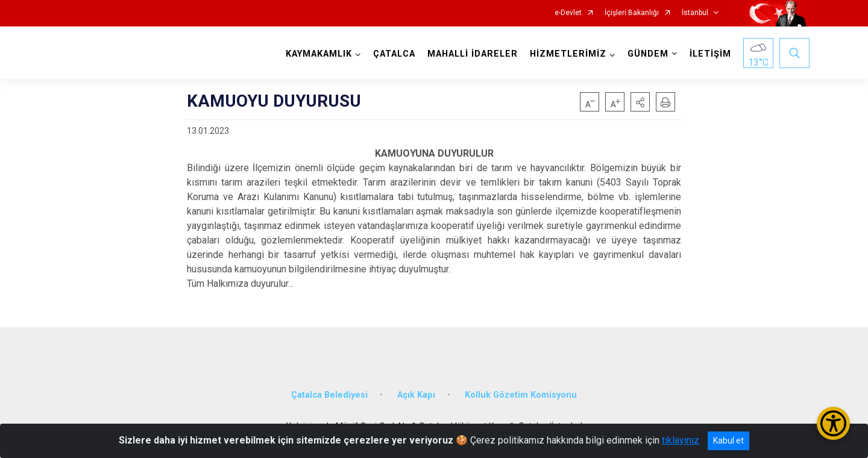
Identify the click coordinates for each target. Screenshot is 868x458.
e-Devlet (568, 13)
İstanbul (695, 13)
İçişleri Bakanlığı (632, 13)
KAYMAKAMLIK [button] (319, 54)
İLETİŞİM (710, 54)
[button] (640, 102)
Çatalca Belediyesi (329, 395)
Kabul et (728, 441)
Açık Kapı (416, 395)
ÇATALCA (394, 54)
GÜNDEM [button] (648, 54)
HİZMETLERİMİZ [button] (568, 54)
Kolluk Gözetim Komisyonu (521, 395)
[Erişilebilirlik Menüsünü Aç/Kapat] (833, 423)
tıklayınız (681, 440)
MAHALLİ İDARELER (473, 54)
